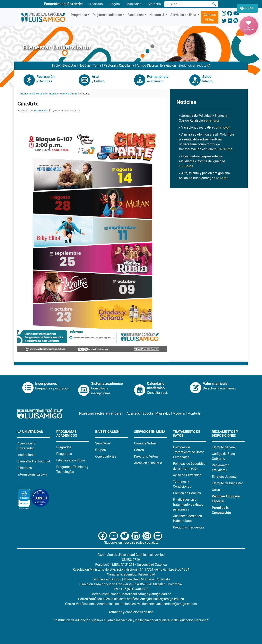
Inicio (56, 66)
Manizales (134, 4)
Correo (139, 450)
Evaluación (168, 66)
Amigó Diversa (147, 66)
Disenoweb (41, 111)
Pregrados (64, 447)
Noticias (85, 66)
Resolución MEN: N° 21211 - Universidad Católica (131, 565)
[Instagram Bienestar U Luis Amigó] (208, 66)
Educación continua (71, 460)
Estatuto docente (224, 477)
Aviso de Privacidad (187, 475)
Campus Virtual (210, 17)
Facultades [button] (136, 15)
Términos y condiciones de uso (131, 612)
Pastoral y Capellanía (119, 66)
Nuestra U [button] (157, 15)
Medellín (179, 413)
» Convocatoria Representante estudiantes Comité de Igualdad (202, 161)
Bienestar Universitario (34, 94)
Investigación (107, 432)
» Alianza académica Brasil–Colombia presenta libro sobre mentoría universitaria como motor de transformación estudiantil (206, 142)
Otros (216, 490)
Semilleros (103, 443)
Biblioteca (25, 468)
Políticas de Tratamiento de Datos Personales (189, 452)
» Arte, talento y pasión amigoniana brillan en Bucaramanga (204, 176)
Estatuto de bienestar (227, 483)
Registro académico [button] (107, 15)
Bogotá (115, 4)
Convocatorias (106, 456)
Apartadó (96, 4)
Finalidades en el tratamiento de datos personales (188, 504)
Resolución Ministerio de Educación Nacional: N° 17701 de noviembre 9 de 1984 (131, 569)
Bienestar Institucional (34, 461)
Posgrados (64, 454)
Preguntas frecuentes (189, 527)
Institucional (26, 455)
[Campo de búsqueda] (187, 4)
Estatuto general (224, 447)
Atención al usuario (148, 463)
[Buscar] (214, 4)
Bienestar (69, 66)
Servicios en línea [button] (184, 15)
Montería (154, 4)
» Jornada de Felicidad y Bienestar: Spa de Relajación (204, 118)
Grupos (101, 450)
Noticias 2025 (69, 94)
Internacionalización (32, 474)
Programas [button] (79, 15)
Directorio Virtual (146, 456)
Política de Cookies (187, 493)
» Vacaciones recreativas (204, 127)
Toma (97, 66)
